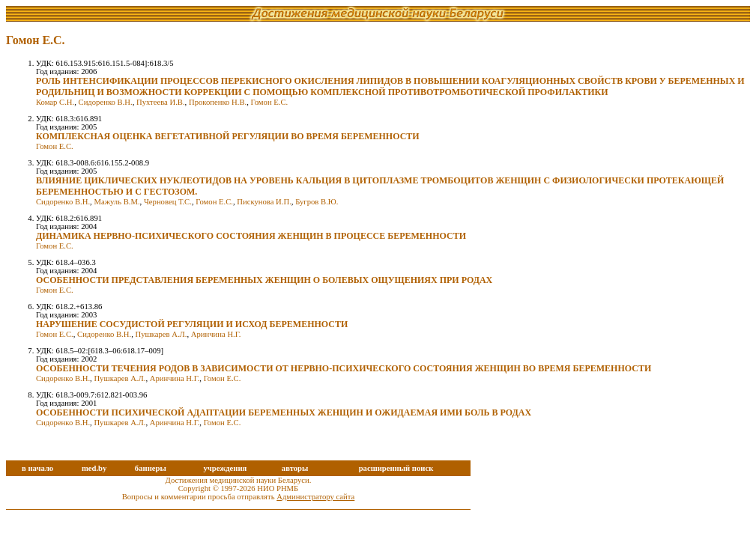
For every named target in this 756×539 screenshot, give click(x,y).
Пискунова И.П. (264, 202)
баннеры (151, 468)
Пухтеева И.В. (161, 102)
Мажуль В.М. (117, 202)
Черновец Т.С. (168, 202)
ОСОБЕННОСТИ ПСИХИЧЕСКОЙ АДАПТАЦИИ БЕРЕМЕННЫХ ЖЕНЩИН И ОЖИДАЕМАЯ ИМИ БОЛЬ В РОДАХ (284, 412)
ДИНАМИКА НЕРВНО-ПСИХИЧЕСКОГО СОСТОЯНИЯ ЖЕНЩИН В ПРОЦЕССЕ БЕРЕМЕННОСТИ (251, 236)
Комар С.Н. (55, 102)
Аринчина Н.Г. (216, 334)
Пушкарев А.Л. (161, 334)
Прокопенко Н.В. (218, 102)
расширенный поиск (396, 468)
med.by (94, 468)
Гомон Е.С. (269, 102)
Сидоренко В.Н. (106, 102)
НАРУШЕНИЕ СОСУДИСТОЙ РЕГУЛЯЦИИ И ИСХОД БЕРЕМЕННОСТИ (192, 324)
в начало (37, 468)
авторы (295, 468)
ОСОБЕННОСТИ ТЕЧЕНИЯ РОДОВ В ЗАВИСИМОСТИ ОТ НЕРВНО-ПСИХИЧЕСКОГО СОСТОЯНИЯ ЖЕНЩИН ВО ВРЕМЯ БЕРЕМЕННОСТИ (344, 368)
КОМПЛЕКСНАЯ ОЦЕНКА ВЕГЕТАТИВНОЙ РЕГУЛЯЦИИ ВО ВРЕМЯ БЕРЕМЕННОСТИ (228, 136)
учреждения (225, 468)
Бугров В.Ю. (317, 202)
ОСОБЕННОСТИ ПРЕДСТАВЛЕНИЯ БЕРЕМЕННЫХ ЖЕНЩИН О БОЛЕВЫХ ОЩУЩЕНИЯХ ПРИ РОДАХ (264, 280)
